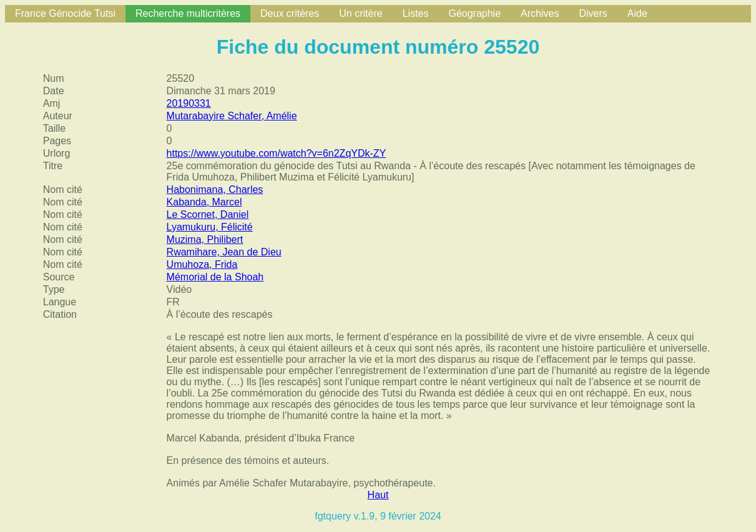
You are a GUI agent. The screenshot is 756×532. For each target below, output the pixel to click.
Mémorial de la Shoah (215, 277)
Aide (637, 13)
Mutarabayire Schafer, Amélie (232, 116)
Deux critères (290, 13)
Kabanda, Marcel (204, 202)
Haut (378, 495)
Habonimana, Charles (215, 190)
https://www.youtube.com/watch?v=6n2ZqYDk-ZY (277, 153)
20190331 (189, 103)
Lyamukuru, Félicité (210, 227)
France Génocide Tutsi (65, 13)
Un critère (361, 13)
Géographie (474, 13)
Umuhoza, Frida (202, 264)
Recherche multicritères (188, 13)
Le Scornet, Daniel (208, 214)
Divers (593, 13)
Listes (416, 13)
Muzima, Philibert (205, 239)
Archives (540, 13)
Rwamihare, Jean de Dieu (224, 252)
